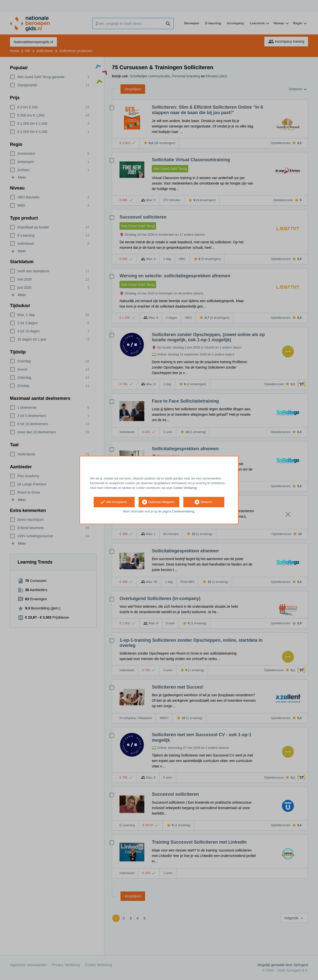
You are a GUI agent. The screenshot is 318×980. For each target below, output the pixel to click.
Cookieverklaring (183, 512)
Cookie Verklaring (185, 488)
